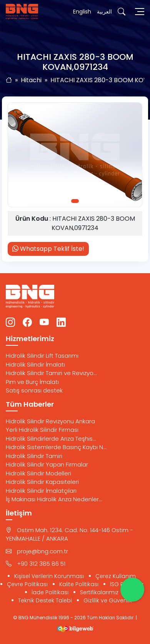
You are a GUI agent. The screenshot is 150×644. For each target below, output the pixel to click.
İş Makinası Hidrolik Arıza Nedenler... (54, 499)
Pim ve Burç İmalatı (32, 382)
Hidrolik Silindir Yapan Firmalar (47, 464)
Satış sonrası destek (34, 390)
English (82, 12)
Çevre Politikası (27, 584)
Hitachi (31, 80)
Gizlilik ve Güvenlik (108, 600)
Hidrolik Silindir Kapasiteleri (42, 482)
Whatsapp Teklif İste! (48, 249)
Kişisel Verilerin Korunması (49, 576)
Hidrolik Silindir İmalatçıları (41, 491)
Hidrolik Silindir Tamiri (34, 456)
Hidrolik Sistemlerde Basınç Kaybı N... (56, 447)
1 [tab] (75, 201)
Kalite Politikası (79, 584)
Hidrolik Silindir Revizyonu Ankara (50, 421)
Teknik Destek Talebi (45, 600)
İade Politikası (50, 592)
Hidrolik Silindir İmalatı (35, 364)
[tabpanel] (75, 155)
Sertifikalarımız (99, 592)
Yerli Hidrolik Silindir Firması (42, 430)
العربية (104, 12)
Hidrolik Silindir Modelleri (38, 473)
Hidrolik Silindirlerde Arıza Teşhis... (51, 439)
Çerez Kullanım (116, 576)
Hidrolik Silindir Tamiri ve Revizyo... (51, 373)
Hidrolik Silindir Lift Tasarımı (42, 356)
